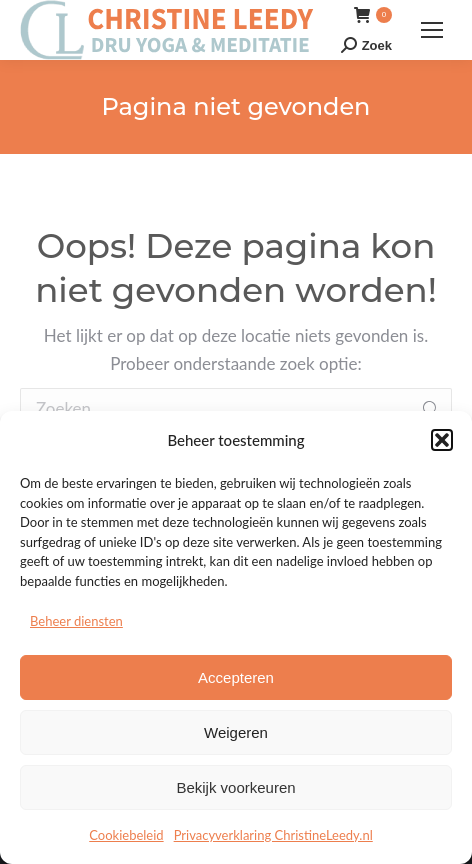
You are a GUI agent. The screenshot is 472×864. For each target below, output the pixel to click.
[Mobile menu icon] (432, 30)
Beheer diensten (76, 621)
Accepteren (236, 677)
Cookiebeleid (126, 835)
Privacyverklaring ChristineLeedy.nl (273, 835)
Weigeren (236, 732)
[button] (442, 440)
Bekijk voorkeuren (235, 787)
